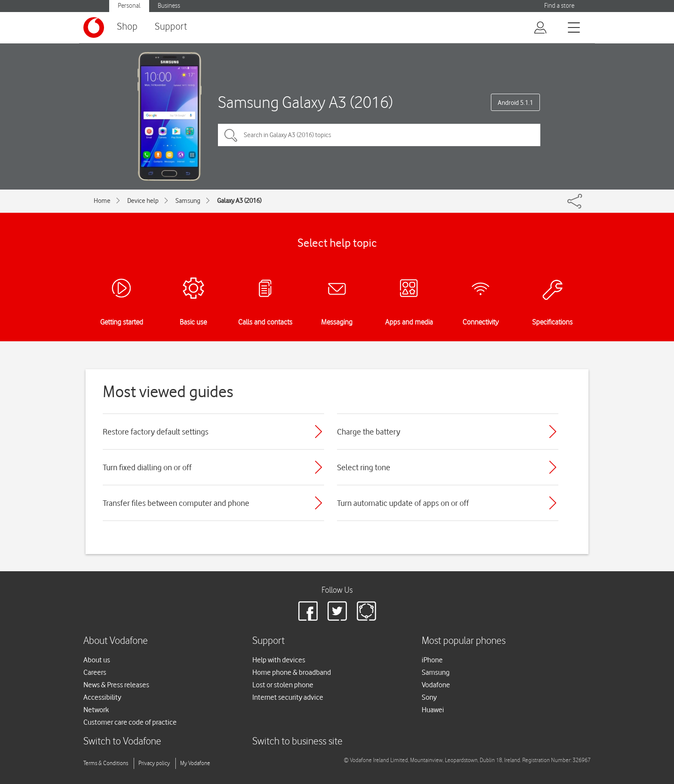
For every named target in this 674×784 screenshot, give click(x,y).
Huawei (433, 710)
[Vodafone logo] (94, 28)
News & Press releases (116, 685)
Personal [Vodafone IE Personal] (129, 6)
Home (102, 201)
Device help (143, 201)
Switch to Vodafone (122, 742)
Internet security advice (288, 697)
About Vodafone (116, 641)
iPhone (432, 660)
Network (96, 710)
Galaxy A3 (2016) (239, 201)
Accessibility (102, 697)
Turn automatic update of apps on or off (403, 503)
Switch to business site (297, 742)
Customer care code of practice (130, 722)
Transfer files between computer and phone (176, 503)
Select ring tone (364, 467)
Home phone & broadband (292, 672)
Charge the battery (369, 432)
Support (171, 27)
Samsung (188, 201)
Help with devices (279, 660)
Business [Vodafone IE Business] (169, 6)
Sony (429, 697)
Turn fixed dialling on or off (147, 467)
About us (97, 660)
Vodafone (436, 685)
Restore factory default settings (156, 432)
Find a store (559, 6)
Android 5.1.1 (515, 103)
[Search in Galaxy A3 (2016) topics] (379, 135)
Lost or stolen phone (283, 685)
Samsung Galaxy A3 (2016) (305, 102)
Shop (127, 27)
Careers (95, 672)
